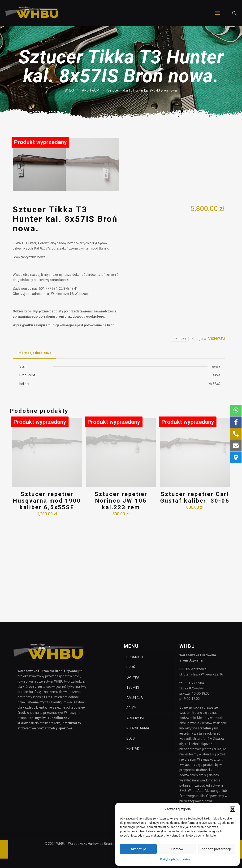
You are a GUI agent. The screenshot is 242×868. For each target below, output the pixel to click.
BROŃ (131, 667)
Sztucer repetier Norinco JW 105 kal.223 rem (121, 596)
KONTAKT (134, 749)
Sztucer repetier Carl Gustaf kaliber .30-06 (195, 593)
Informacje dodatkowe (34, 448)
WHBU (69, 90)
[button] (233, 809)
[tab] (34, 449)
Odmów (177, 849)
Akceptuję (138, 849)
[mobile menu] (218, 13)
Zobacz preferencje (216, 849)
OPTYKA (133, 677)
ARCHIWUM (91, 90)
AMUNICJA (135, 698)
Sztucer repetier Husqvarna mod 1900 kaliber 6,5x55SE (47, 596)
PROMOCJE (135, 657)
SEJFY (131, 708)
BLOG (131, 738)
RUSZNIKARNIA (138, 728)
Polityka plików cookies (175, 859)
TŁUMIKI (133, 688)
